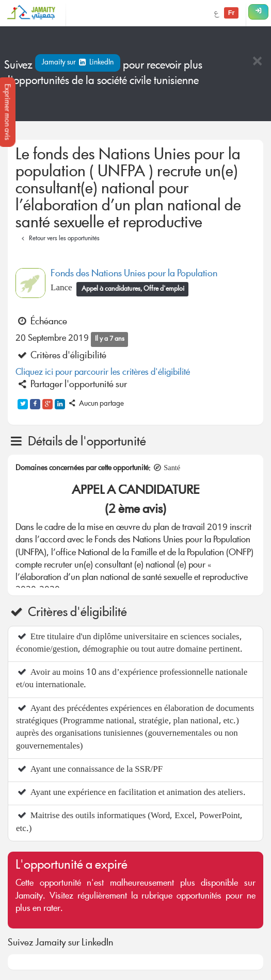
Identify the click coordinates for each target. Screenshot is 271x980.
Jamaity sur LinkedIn (78, 63)
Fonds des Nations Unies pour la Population (134, 274)
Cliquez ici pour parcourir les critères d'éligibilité (103, 373)
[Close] (257, 62)
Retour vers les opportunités (59, 239)
